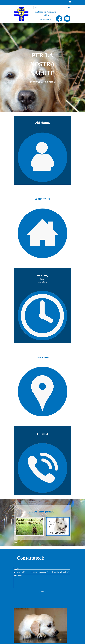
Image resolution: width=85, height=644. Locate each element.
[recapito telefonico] (61, 572)
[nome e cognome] (42, 572)
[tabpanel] (43, 67)
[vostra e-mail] (23, 572)
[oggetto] (42, 568)
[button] (67, 16)
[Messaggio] (42, 581)
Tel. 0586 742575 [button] (45, 20)
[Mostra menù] (70, 2)
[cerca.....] (52, 7)
